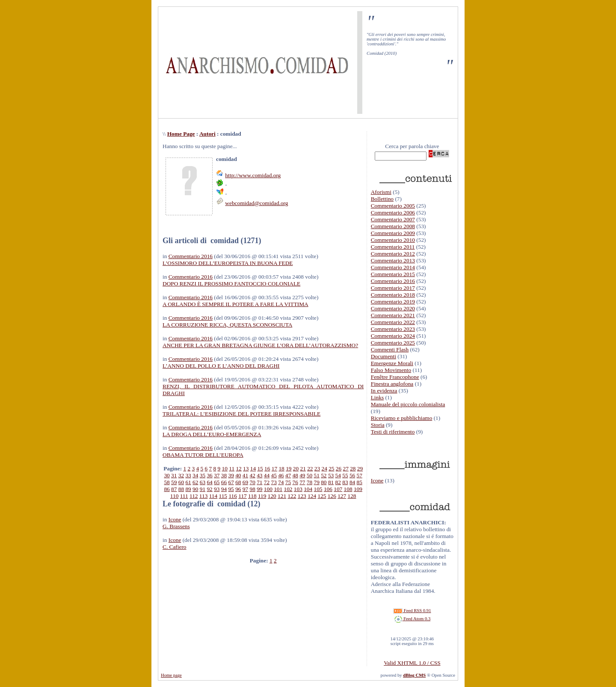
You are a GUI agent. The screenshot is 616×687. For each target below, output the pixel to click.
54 (338, 475)
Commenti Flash (390, 349)
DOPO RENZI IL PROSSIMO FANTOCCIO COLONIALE (231, 284)
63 (203, 482)
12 (238, 468)
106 (328, 489)
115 (223, 496)
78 (309, 482)
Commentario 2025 (393, 343)
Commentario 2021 (393, 315)
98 (252, 489)
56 (352, 475)
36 (209, 475)
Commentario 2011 (393, 247)
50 (309, 475)
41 (245, 475)
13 (246, 468)
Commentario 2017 (393, 288)
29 (360, 468)
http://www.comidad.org (253, 175)
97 (245, 489)
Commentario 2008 (393, 226)
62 (195, 482)
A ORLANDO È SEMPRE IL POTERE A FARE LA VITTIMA (235, 304)
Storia (378, 425)
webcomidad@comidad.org (256, 203)
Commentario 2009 (393, 233)
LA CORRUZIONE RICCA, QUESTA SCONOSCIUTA (227, 325)
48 (295, 475)
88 (181, 489)
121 (282, 496)
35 (203, 475)
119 (262, 496)
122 (292, 496)
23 (317, 468)
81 (331, 482)
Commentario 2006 (393, 213)
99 (259, 489)
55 (345, 475)
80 (324, 482)
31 (174, 475)
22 (310, 468)
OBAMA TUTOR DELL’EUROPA (203, 455)
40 (238, 475)
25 (331, 468)
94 (224, 489)
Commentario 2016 (191, 256)
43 (259, 475)
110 (175, 496)
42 (252, 475)
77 (302, 482)
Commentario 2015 (393, 274)
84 (352, 482)
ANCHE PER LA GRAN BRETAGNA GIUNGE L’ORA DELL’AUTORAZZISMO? (260, 345)
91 (203, 489)
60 (181, 482)
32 (181, 475)
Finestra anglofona (392, 384)
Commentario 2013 (393, 260)
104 (308, 489)
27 (346, 468)
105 (318, 489)
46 (281, 475)
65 (217, 482)
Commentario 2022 (393, 322)
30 (167, 475)
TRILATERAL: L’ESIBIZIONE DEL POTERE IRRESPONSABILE (241, 414)
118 (252, 496)
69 (245, 482)
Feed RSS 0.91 (412, 611)
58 (167, 482)
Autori (207, 134)
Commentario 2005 (393, 206)
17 (274, 468)
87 (174, 489)
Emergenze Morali (392, 363)
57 (360, 475)
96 (238, 489)
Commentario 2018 (393, 295)
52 (324, 475)
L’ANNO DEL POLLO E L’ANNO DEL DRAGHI (221, 366)
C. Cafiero (175, 547)
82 (338, 482)
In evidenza (384, 391)
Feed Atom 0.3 (412, 619)
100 (268, 489)
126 (332, 496)
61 (188, 482)
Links (377, 397)
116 (233, 496)
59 (174, 482)
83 (345, 482)
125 (322, 496)
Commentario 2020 (393, 308)
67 (231, 482)
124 (312, 496)
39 (231, 475)
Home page (171, 675)
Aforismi (381, 192)
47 (288, 475)
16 (267, 468)
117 (243, 496)
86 (167, 489)
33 (188, 475)
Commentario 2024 (393, 336)
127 (342, 496)
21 (303, 468)
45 (274, 475)
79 (317, 482)
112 (194, 496)
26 (339, 468)
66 (224, 482)
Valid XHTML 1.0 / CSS (412, 663)
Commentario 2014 (393, 267)
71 (259, 482)
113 (204, 496)
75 (288, 482)
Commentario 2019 (393, 302)
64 (209, 482)
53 (331, 475)
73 (274, 482)
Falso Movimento (391, 370)
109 (358, 489)
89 (188, 489)
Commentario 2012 (393, 254)
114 (213, 496)
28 (353, 468)
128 (352, 496)
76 (295, 482)
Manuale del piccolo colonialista (408, 404)
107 (338, 489)
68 (238, 482)
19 (289, 468)
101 (278, 489)
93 (217, 489)
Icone (175, 519)
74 (281, 482)
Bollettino (382, 199)
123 (302, 496)
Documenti (384, 356)
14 (253, 468)
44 (267, 475)
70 (252, 482)
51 (317, 475)
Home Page (181, 134)
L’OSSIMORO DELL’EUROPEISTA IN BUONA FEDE (228, 263)
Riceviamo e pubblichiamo (402, 418)
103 (298, 489)
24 (324, 468)
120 (272, 496)
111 (184, 496)
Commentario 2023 (393, 329)
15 (260, 468)
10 (225, 468)
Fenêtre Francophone (395, 377)
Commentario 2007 (393, 219)
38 (224, 475)
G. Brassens (176, 526)
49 (302, 475)
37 (217, 475)
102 (288, 489)
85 (360, 482)
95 (231, 489)
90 (195, 489)
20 (296, 468)
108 (348, 489)
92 (209, 489)
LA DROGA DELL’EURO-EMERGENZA (212, 434)
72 (267, 482)
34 (195, 475)
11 (232, 468)
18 (281, 468)
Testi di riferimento (393, 432)
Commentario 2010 (393, 240)
